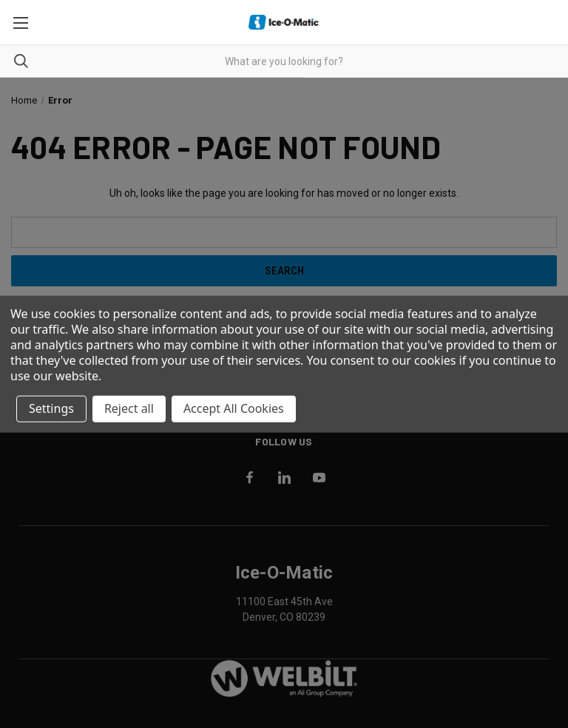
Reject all (129, 408)
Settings (51, 408)
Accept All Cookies (234, 408)
